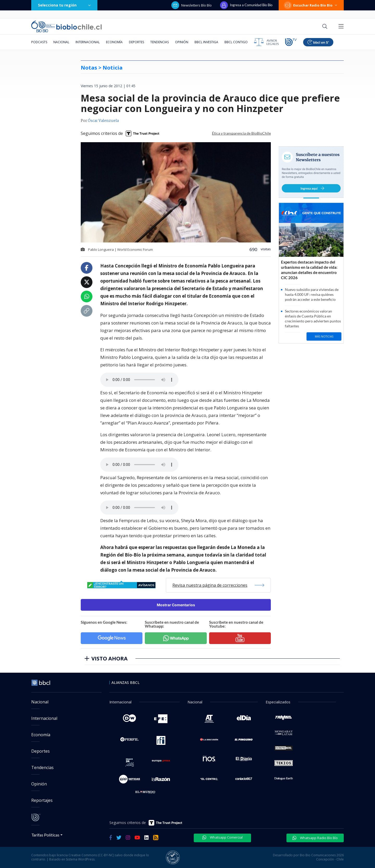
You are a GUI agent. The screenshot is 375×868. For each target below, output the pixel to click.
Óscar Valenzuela (103, 121)
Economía (114, 42)
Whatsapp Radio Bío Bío (315, 838)
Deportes (136, 42)
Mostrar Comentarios (176, 605)
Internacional (88, 42)
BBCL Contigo (236, 42)
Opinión (182, 42)
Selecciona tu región (64, 5)
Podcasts (39, 42)
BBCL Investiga (206, 42)
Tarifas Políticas (45, 835)
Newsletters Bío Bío (192, 5)
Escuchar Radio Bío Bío (311, 5)
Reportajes (42, 800)
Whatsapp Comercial (223, 837)
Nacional (61, 42)
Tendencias (160, 42)
